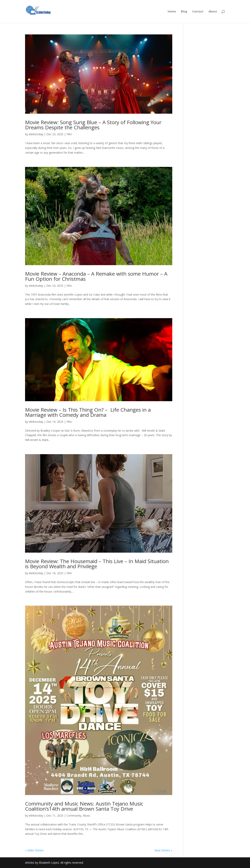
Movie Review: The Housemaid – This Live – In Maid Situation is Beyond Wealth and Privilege (97, 564)
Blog (184, 12)
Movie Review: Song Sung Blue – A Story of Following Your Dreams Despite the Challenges (93, 125)
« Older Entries (34, 850)
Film (69, 134)
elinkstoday (36, 134)
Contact (198, 12)
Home (172, 12)
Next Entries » (163, 850)
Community (74, 816)
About (213, 12)
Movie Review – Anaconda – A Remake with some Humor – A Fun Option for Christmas (96, 276)
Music (87, 816)
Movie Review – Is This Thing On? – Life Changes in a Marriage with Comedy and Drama (88, 412)
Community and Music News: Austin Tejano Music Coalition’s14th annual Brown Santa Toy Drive (84, 806)
